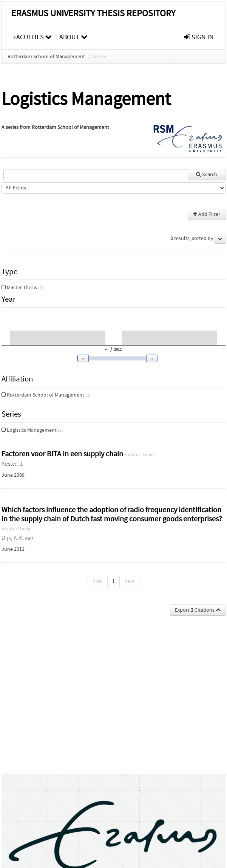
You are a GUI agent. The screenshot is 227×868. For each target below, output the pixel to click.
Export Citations (198, 610)
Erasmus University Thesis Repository (93, 13)
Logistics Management (32, 430)
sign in (199, 37)
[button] (112, 358)
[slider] (115, 358)
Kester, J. (12, 464)
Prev (98, 581)
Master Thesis (22, 288)
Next (129, 581)
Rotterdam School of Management (46, 57)
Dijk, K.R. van (18, 538)
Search (207, 175)
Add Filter (207, 214)
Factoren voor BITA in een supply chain (63, 454)
